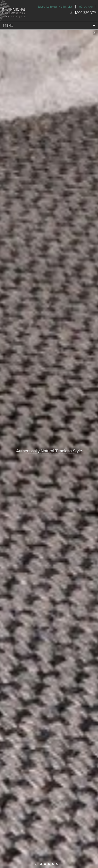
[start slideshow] (36, 864)
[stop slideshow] (62, 864)
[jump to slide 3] (49, 864)
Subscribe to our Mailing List (55, 6)
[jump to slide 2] (45, 864)
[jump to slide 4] (53, 864)
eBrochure (86, 6)
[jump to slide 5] (57, 864)
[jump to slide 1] (41, 864)
